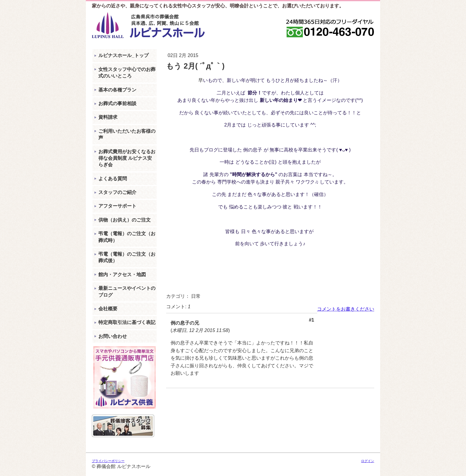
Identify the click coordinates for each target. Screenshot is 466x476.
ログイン (368, 461)
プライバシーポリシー (108, 461)
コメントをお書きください (346, 309)
